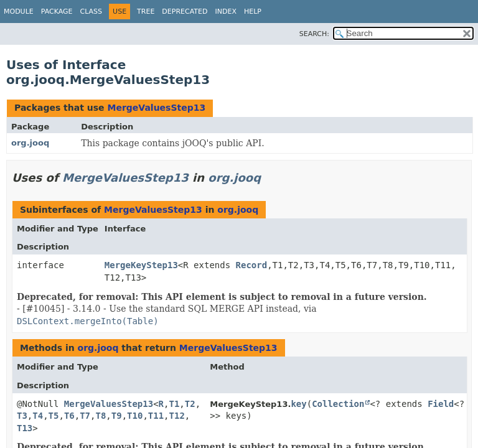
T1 (174, 404)
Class (91, 12)
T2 (190, 404)
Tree (146, 12)
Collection (338, 404)
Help (253, 12)
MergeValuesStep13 (156, 108)
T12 (177, 416)
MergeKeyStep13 (141, 265)
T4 (38, 416)
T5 (54, 416)
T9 (117, 416)
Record (252, 265)
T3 (22, 416)
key (298, 404)
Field (441, 404)
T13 (25, 428)
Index (225, 12)
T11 (156, 416)
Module (19, 12)
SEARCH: (314, 34)
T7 (85, 416)
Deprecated (185, 12)
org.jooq (30, 143)
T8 (101, 416)
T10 (135, 416)
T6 (69, 416)
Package (57, 12)
